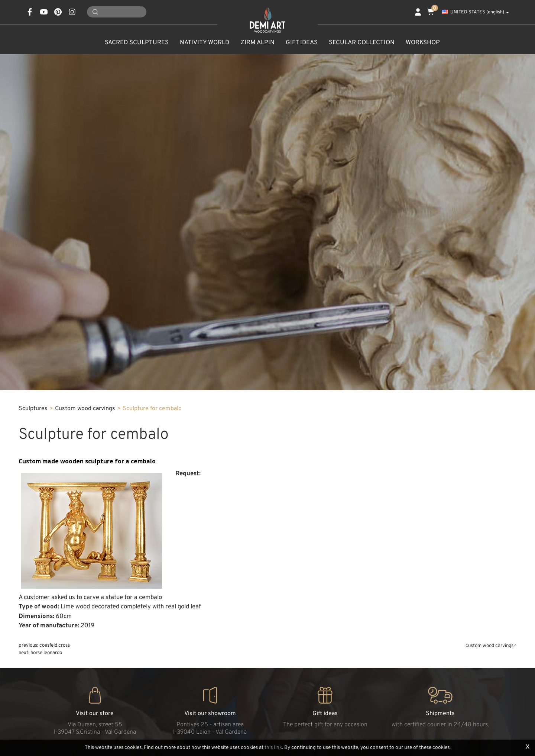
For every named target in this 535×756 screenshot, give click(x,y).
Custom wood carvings (85, 409)
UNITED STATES (476, 12)
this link (273, 748)
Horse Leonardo (46, 653)
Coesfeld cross (55, 645)
